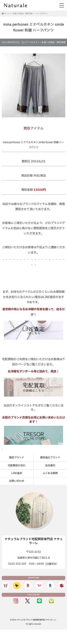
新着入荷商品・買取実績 (53, 42)
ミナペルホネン (32, 42)
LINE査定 (17, 473)
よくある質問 (50, 473)
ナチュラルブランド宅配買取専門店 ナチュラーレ (36, 620)
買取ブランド (17, 458)
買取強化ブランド (50, 458)
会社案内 (50, 466)
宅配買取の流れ (17, 466)
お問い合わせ (17, 481)
